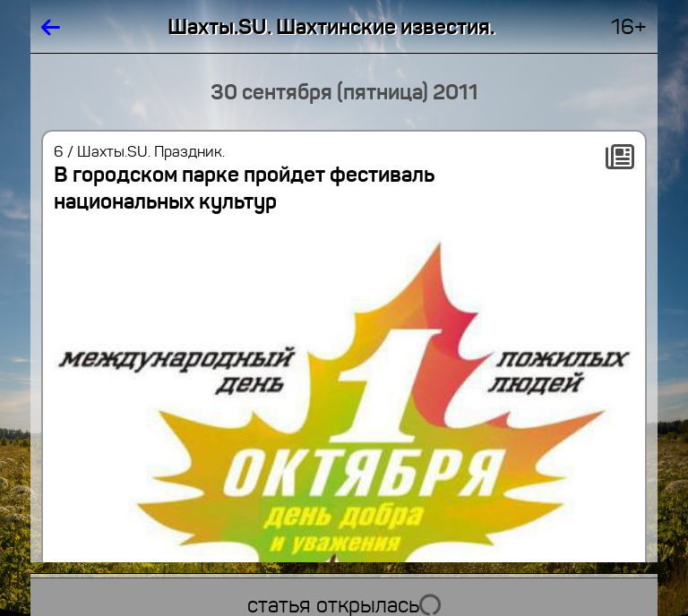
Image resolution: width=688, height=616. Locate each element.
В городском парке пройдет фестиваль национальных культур (244, 188)
